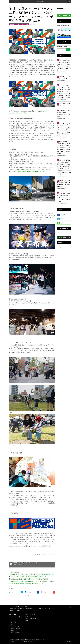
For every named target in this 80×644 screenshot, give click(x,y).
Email (12, 596)
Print (28, 596)
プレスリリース (48, 554)
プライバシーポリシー (31, 619)
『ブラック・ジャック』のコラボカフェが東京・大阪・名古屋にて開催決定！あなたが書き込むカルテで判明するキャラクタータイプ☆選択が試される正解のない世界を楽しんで (63, 91)
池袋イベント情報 (14, 24)
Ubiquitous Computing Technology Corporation (25, 640)
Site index (66, 607)
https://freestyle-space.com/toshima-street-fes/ (31, 171)
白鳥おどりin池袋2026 (65, 104)
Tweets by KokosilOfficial (63, 25)
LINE (60, 223)
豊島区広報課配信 (16, 633)
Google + (45, 592)
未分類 (13, 625)
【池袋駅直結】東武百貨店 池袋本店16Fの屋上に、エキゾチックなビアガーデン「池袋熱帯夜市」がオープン (64, 197)
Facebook (29, 592)
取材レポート (15, 623)
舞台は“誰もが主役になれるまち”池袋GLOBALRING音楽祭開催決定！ (29, 579)
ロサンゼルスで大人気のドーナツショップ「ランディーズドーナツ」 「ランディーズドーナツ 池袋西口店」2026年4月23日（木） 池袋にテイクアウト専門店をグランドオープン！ (64, 129)
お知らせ (14, 621)
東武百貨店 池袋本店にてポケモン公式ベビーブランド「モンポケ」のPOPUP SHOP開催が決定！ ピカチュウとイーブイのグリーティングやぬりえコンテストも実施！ (64, 148)
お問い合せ (28, 620)
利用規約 (27, 617)
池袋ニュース (25, 24)
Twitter (12, 592)
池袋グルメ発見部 (16, 629)
